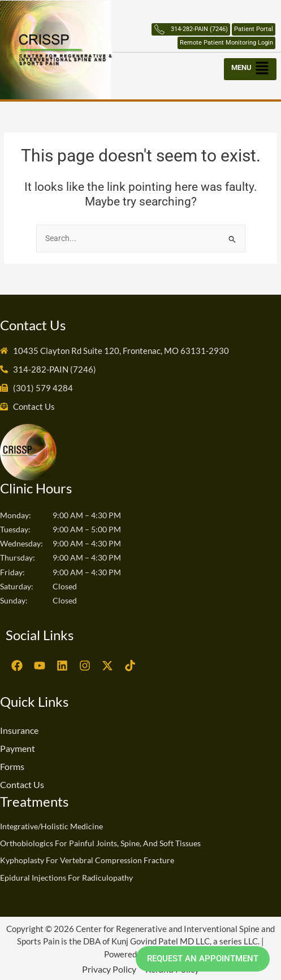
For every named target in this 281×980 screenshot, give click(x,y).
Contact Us (22, 784)
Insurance (19, 730)
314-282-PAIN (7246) (191, 29)
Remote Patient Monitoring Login (226, 43)
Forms (12, 766)
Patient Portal (254, 29)
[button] (251, 66)
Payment (18, 748)
